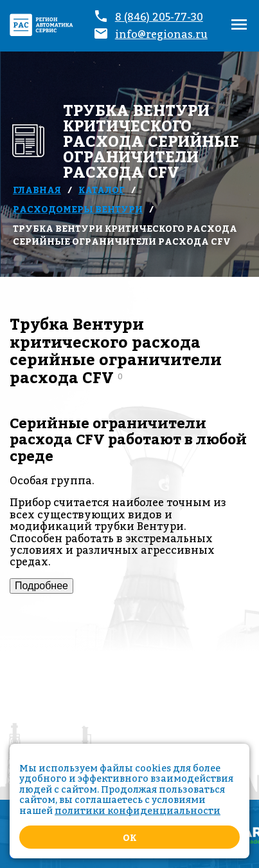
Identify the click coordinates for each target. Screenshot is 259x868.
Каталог (102, 190)
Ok (129, 837)
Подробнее (41, 586)
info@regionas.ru (161, 34)
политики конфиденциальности (138, 810)
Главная (37, 190)
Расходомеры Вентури (78, 209)
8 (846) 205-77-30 (159, 17)
